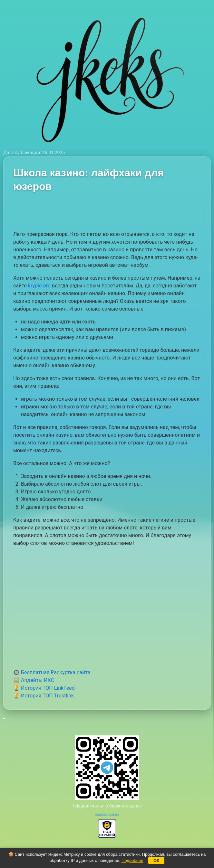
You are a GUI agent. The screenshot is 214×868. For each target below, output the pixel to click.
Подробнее (132, 860)
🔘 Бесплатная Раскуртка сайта (52, 672)
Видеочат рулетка (107, 814)
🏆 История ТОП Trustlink (44, 696)
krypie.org (39, 286)
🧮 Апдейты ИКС (34, 680)
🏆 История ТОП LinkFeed (44, 688)
